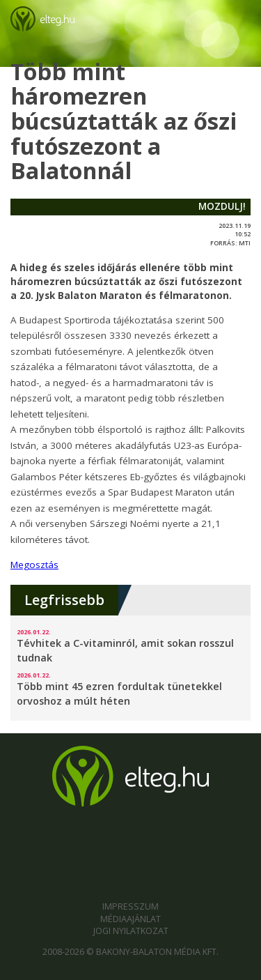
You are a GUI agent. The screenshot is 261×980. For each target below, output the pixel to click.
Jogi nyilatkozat (131, 931)
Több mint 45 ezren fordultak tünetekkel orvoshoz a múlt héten (119, 693)
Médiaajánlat (130, 919)
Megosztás (34, 565)
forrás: (224, 243)
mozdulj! (222, 206)
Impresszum (130, 906)
